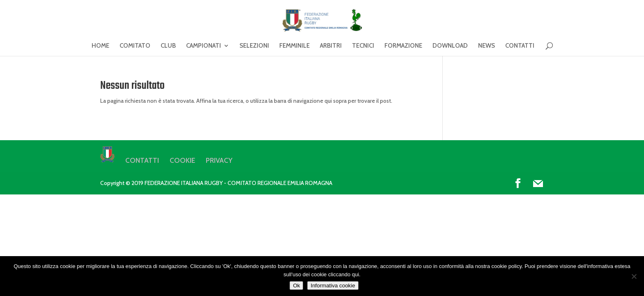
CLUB (168, 46)
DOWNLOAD (450, 46)
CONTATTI (520, 46)
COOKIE (182, 160)
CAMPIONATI (204, 46)
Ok (296, 286)
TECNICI (363, 46)
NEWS (486, 46)
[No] (634, 276)
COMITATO (135, 46)
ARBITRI (331, 46)
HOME (100, 46)
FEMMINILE (294, 46)
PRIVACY (219, 160)
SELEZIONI (254, 46)
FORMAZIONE (403, 46)
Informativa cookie (333, 286)
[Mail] (538, 184)
